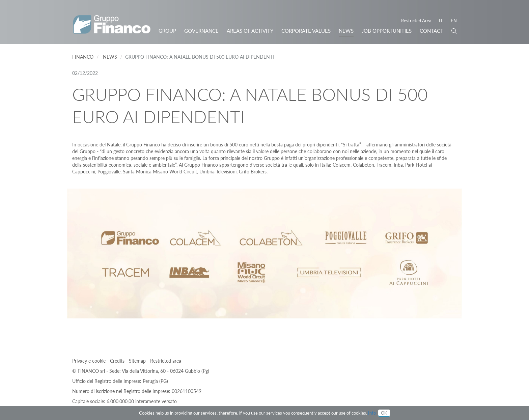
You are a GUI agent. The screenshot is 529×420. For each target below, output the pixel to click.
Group (167, 31)
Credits (118, 361)
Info (372, 413)
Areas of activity (250, 31)
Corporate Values (306, 31)
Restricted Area (416, 21)
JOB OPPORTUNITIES (387, 31)
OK (384, 413)
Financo (83, 57)
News (346, 31)
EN (454, 21)
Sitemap (138, 361)
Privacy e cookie (90, 361)
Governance (201, 31)
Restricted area (166, 361)
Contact (431, 31)
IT (441, 21)
